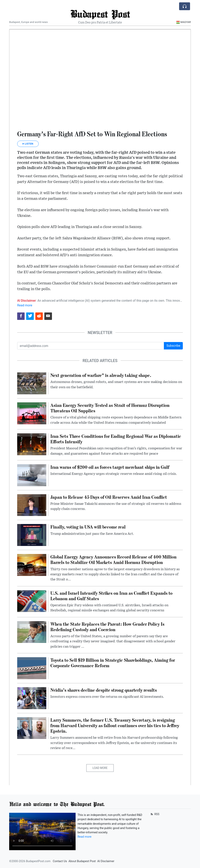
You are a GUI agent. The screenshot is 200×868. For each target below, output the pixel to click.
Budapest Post (100, 14)
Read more (25, 305)
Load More (100, 768)
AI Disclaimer (106, 861)
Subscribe (173, 346)
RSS (155, 814)
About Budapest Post (82, 861)
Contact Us (60, 861)
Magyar (183, 22)
